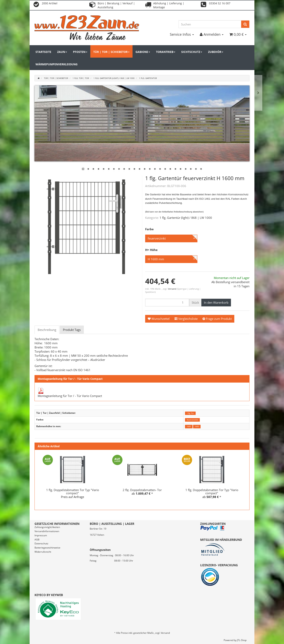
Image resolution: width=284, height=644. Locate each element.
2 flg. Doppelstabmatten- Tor (142, 490)
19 (175, 169)
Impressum (41, 535)
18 (170, 169)
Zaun (62, 52)
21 (186, 169)
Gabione (143, 52)
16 (160, 169)
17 (165, 169)
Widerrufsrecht (43, 552)
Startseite (43, 52)
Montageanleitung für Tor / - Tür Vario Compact (70, 396)
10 (129, 169)
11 (134, 169)
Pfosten (80, 52)
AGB (37, 540)
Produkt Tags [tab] (72, 330)
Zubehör (216, 52)
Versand (172, 289)
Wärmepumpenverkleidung (57, 64)
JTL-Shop (242, 640)
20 (180, 169)
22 (191, 169)
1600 (189, 426)
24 (201, 169)
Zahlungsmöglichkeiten (47, 527)
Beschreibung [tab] (47, 330)
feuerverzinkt (192, 420)
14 (150, 169)
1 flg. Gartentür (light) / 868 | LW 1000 (186, 218)
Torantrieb (166, 52)
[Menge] (167, 303)
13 (145, 169)
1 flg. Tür (190, 413)
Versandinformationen (47, 531)
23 (196, 169)
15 (155, 169)
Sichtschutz (192, 52)
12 (139, 169)
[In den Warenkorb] (216, 303)
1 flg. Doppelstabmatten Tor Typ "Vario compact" (73, 492)
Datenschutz (41, 543)
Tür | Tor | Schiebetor (111, 52)
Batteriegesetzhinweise (47, 548)
